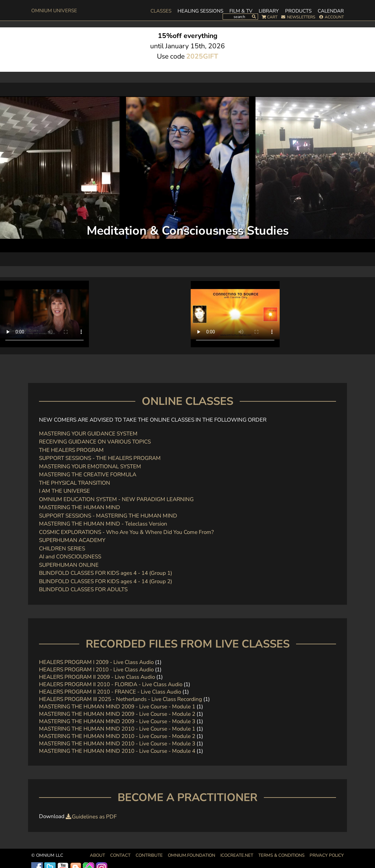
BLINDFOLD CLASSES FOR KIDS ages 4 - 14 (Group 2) (106, 581)
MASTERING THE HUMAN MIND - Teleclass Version (103, 524)
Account (334, 17)
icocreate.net (237, 855)
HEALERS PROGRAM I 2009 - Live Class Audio (96, 662)
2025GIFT (202, 56)
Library (269, 11)
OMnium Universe (54, 11)
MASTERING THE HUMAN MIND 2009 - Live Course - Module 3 (117, 721)
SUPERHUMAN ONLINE (69, 565)
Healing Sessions (200, 11)
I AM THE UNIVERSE (64, 491)
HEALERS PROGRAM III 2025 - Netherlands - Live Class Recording (120, 699)
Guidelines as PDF (94, 817)
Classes (161, 11)
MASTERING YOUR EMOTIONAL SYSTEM (90, 467)
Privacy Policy (327, 855)
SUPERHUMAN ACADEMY (72, 540)
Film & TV (241, 11)
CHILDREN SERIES (62, 549)
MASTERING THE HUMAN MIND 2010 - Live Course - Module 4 (117, 751)
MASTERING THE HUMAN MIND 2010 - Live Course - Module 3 (117, 744)
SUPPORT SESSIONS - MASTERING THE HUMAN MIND (108, 516)
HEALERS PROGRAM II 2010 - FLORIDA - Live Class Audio (111, 684)
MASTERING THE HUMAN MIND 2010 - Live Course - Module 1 (117, 729)
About (97, 855)
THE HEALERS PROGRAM (71, 450)
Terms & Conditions (281, 855)
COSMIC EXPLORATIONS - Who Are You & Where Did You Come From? (126, 532)
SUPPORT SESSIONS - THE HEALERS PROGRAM (100, 458)
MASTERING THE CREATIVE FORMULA (88, 475)
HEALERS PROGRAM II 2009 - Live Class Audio (97, 677)
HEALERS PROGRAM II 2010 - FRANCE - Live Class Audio (111, 692)
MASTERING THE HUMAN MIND (80, 507)
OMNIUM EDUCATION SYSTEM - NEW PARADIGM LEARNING (116, 499)
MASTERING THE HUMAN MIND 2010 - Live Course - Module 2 (117, 736)
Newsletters (301, 17)
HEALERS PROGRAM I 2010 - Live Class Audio (96, 670)
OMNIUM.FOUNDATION (192, 855)
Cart (272, 17)
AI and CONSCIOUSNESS (70, 557)
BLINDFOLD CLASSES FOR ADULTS (83, 589)
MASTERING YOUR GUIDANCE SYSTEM (88, 434)
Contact (120, 855)
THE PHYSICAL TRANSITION (75, 483)
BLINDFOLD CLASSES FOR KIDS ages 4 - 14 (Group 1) (106, 573)
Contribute (149, 855)
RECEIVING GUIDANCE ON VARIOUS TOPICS (95, 442)
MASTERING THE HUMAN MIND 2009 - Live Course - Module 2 (117, 714)
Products (298, 11)
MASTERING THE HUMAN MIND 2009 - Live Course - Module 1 (117, 707)
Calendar (331, 11)
